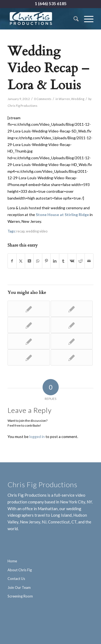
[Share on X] (21, 261)
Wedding (78, 99)
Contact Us (16, 579)
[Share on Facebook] (12, 261)
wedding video (37, 231)
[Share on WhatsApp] (38, 261)
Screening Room (20, 596)
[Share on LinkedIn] (55, 261)
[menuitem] (73, 19)
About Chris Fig (20, 570)
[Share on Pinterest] (46, 261)
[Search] (73, 19)
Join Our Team (19, 587)
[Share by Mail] (89, 261)
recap (20, 231)
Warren (64, 99)
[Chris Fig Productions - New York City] (42, 19)
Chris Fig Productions (22, 106)
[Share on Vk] (72, 261)
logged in (37, 436)
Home (12, 561)
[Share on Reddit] (81, 261)
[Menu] (86, 19)
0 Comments (43, 99)
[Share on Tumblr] (63, 261)
